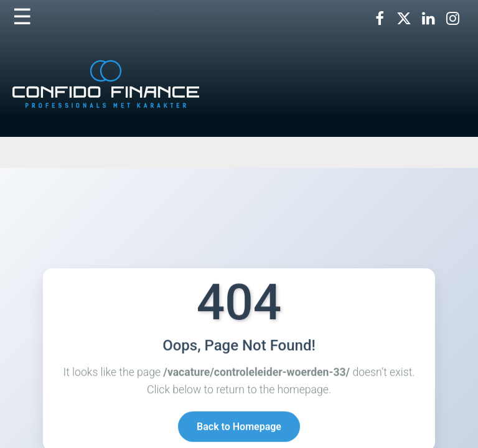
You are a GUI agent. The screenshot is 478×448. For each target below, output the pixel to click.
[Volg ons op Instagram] (452, 19)
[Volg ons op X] (404, 19)
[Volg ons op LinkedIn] (428, 19)
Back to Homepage (239, 427)
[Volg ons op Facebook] (380, 19)
